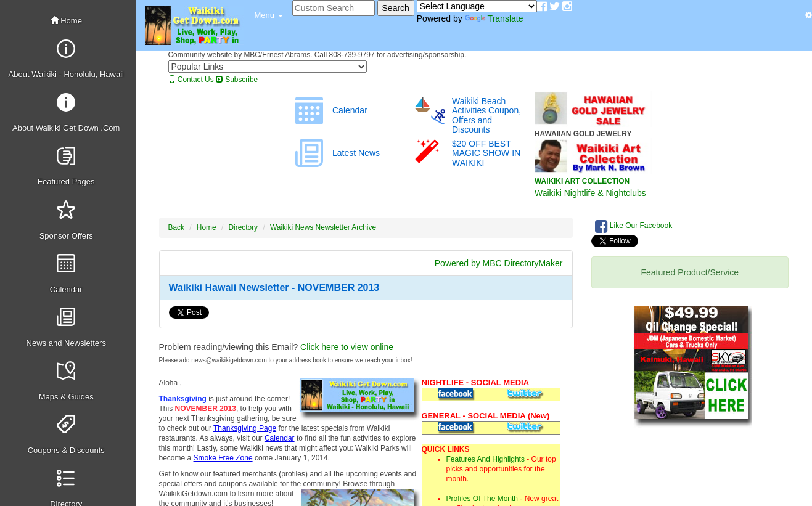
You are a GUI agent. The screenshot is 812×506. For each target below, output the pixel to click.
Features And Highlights (486, 459)
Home (66, 21)
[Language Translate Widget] (477, 6)
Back (176, 227)
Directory (244, 227)
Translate (494, 18)
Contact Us (191, 80)
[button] (269, 15)
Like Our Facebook (634, 226)
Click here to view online (347, 347)
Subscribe (237, 80)
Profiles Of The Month (482, 499)
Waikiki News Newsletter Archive (323, 227)
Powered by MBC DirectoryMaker (499, 263)
